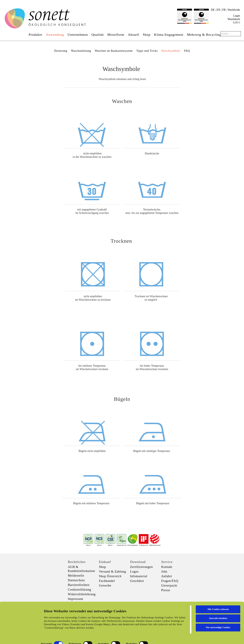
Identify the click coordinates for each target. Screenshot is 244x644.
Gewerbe (105, 585)
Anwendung (55, 35)
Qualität (98, 35)
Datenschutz (76, 580)
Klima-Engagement (169, 35)
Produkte (35, 35)
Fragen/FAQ (170, 581)
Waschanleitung (81, 51)
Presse (166, 590)
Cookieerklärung (79, 589)
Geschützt (137, 581)
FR (224, 10)
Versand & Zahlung (113, 571)
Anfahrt (167, 576)
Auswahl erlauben (218, 609)
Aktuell (134, 35)
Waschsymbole (171, 51)
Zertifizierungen (141, 567)
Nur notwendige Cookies (218, 618)
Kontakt (167, 567)
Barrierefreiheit (79, 585)
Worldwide (234, 10)
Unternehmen (78, 35)
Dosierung (61, 51)
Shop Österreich (110, 576)
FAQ (187, 51)
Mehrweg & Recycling (204, 35)
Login (237, 16)
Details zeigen (161, 638)
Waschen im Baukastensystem (114, 51)
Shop (147, 35)
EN (218, 10)
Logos (134, 571)
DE (213, 10)
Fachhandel (107, 581)
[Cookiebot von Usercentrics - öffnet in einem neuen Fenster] (20, 638)
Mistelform (116, 35)
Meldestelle (76, 576)
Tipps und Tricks (147, 51)
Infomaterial (139, 576)
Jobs (164, 571)
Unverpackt (169, 585)
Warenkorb (234, 19)
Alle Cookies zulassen (218, 600)
